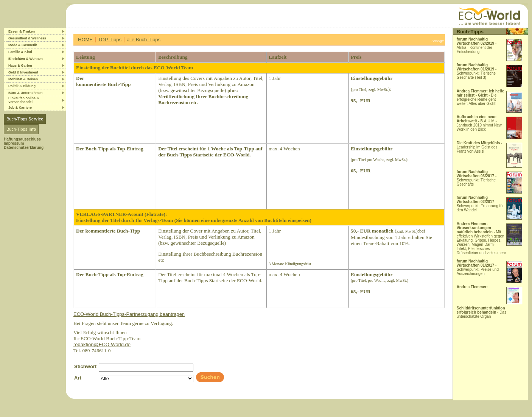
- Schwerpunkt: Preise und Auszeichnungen (478, 267)
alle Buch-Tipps (144, 40)
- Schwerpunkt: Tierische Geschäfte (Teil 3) (477, 71)
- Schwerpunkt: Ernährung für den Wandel (480, 204)
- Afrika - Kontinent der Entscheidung (477, 45)
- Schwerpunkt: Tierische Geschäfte (477, 178)
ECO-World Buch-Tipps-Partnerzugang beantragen (129, 314)
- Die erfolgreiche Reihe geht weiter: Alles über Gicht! (481, 97)
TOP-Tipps (110, 40)
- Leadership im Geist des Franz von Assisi (480, 147)
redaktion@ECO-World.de (102, 344)
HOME (85, 40)
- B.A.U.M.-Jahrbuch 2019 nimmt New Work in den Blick (479, 123)
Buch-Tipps (25, 119)
